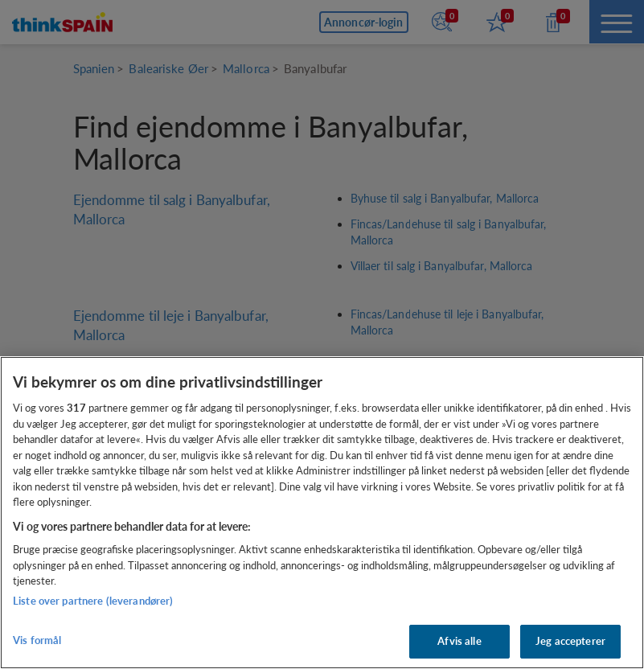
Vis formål (37, 640)
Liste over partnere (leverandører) (93, 601)
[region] (322, 513)
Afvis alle (459, 641)
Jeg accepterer (570, 641)
